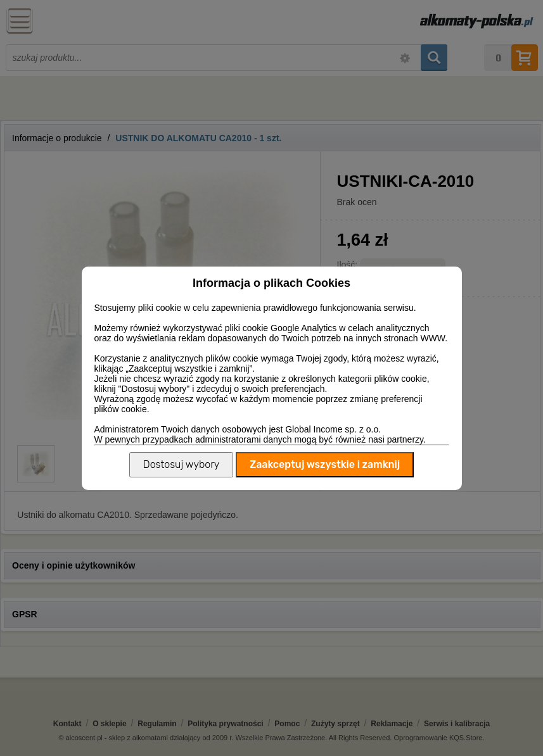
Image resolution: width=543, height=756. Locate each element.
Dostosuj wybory (181, 464)
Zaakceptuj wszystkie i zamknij (325, 464)
